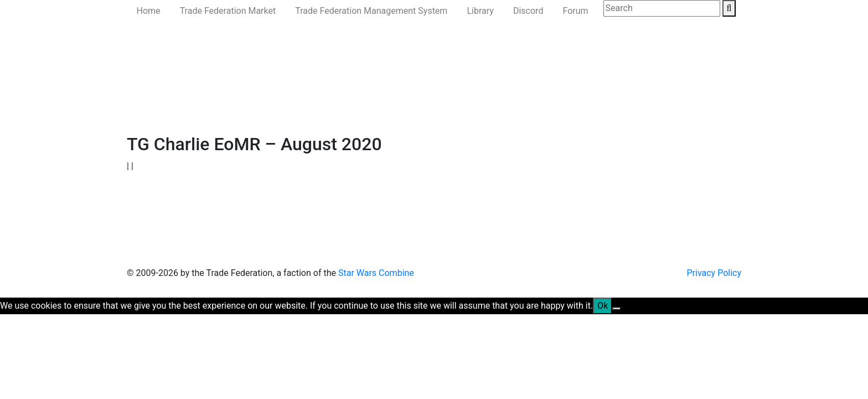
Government (219, 109)
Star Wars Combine (376, 273)
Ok (603, 306)
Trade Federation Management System (371, 11)
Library (480, 11)
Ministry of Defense (290, 109)
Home (149, 11)
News (175, 109)
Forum (575, 11)
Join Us (522, 109)
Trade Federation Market (228, 11)
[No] (617, 309)
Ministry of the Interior (381, 109)
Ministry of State (466, 109)
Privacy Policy (714, 273)
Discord (528, 11)
